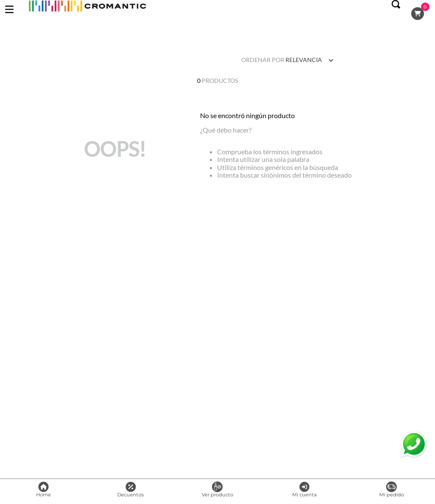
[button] (396, 14)
